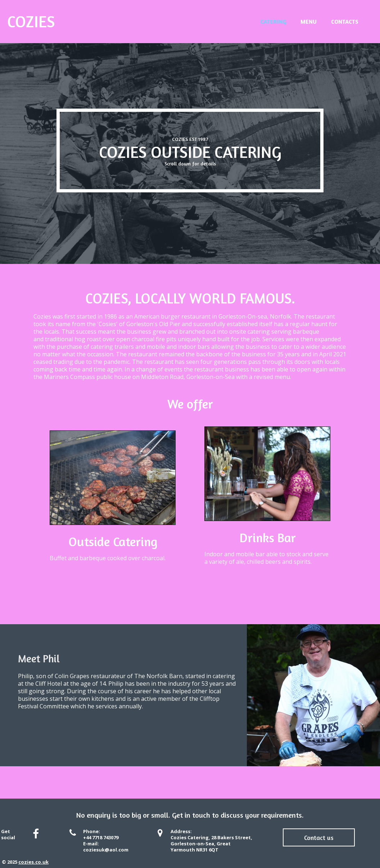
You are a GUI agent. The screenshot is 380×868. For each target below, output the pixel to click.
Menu (309, 22)
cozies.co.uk (33, 862)
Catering (273, 22)
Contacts (345, 22)
